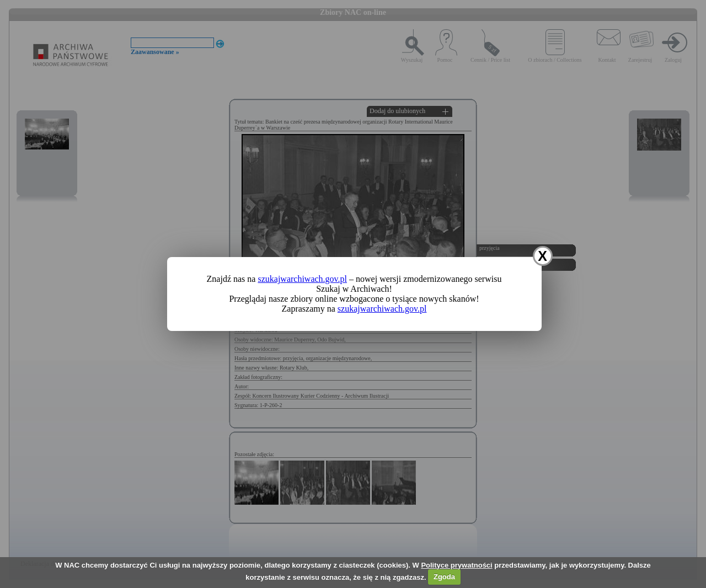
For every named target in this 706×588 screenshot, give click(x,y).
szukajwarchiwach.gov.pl (302, 279)
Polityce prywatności (456, 565)
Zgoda (444, 577)
